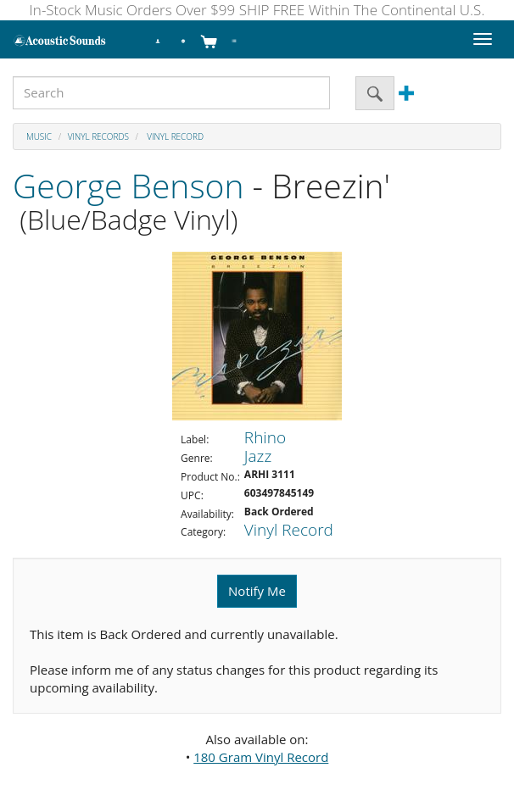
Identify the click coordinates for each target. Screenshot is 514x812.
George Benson (128, 185)
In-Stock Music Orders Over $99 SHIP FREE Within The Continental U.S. (257, 10)
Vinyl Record (174, 136)
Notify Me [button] (257, 591)
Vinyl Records (98, 136)
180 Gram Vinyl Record (261, 757)
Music (39, 136)
